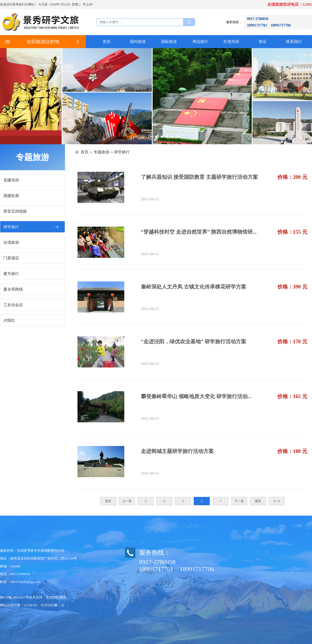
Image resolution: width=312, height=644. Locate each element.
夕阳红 (9, 320)
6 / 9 (277, 501)
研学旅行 (11, 227)
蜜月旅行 (11, 274)
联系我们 (294, 42)
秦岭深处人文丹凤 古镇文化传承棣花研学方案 (194, 287)
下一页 (239, 501)
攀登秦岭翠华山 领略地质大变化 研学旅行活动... (196, 396)
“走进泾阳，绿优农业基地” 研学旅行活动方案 (194, 341)
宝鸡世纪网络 (56, 597)
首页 (107, 42)
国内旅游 (138, 42)
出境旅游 (11, 242)
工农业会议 (13, 305)
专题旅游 (101, 152)
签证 (263, 42)
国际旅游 (169, 42)
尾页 (258, 501)
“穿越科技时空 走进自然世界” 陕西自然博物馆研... (199, 232)
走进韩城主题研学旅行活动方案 (177, 451)
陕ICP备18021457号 (14, 597)
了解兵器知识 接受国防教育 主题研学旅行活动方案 (199, 177)
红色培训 (231, 42)
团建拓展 (11, 196)
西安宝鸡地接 (15, 211)
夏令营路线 (13, 289)
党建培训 (11, 180)
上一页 (127, 501)
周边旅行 (200, 42)
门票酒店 (11, 258)
